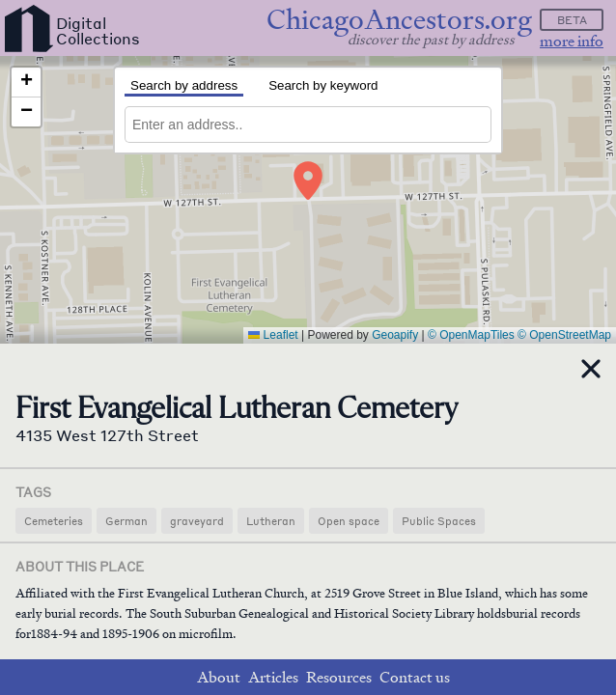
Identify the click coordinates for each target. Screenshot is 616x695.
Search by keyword (323, 85)
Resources (339, 677)
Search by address (184, 85)
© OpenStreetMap (564, 335)
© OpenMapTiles (471, 335)
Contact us (415, 677)
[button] (308, 181)
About (219, 677)
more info (572, 41)
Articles (273, 677)
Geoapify (395, 335)
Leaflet (273, 335)
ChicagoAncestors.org (399, 20)
